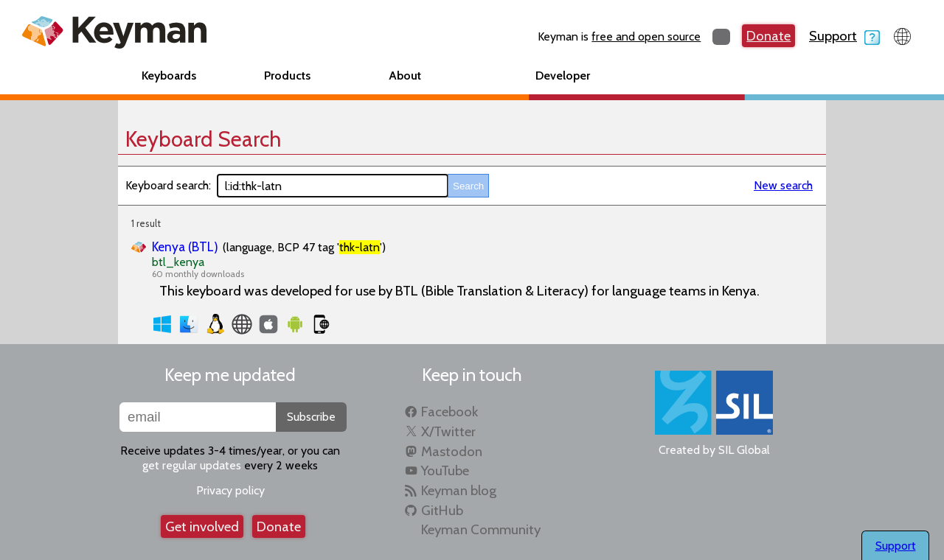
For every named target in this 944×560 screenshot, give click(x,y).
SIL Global (744, 450)
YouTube (445, 470)
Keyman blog (459, 490)
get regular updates (192, 465)
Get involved (202, 526)
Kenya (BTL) (185, 246)
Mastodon (452, 451)
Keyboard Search (203, 139)
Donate (768, 36)
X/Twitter (448, 431)
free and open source (646, 36)
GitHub (442, 510)
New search (783, 185)
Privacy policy (230, 490)
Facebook (450, 412)
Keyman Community (481, 529)
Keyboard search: (168, 185)
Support (844, 36)
